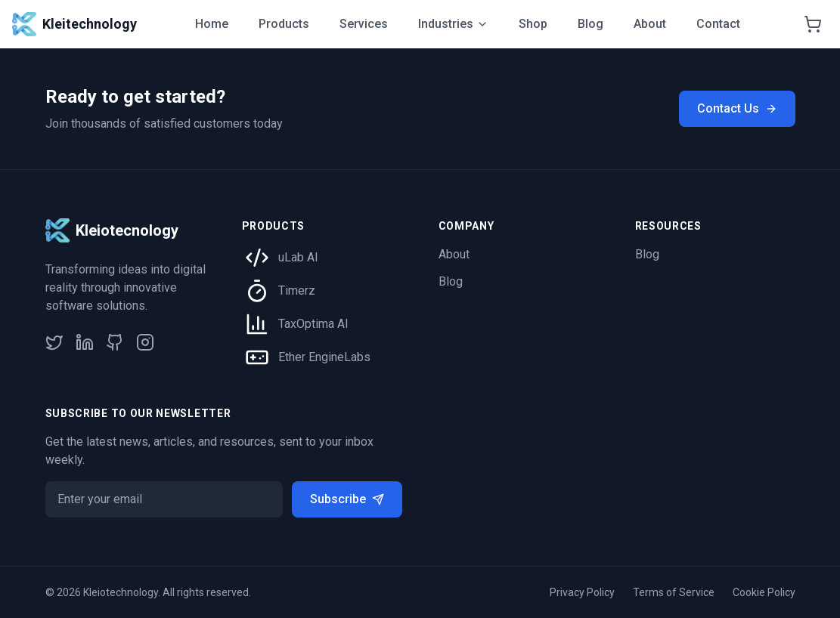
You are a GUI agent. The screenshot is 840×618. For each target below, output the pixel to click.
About (650, 24)
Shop (533, 24)
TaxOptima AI (313, 324)
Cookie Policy (764, 592)
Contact (718, 24)
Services (364, 24)
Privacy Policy (582, 592)
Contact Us (737, 108)
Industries (453, 24)
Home (212, 24)
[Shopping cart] (813, 24)
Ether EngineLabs (324, 357)
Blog (590, 24)
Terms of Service (674, 592)
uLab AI (298, 257)
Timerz (297, 290)
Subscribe (347, 499)
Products (284, 24)
